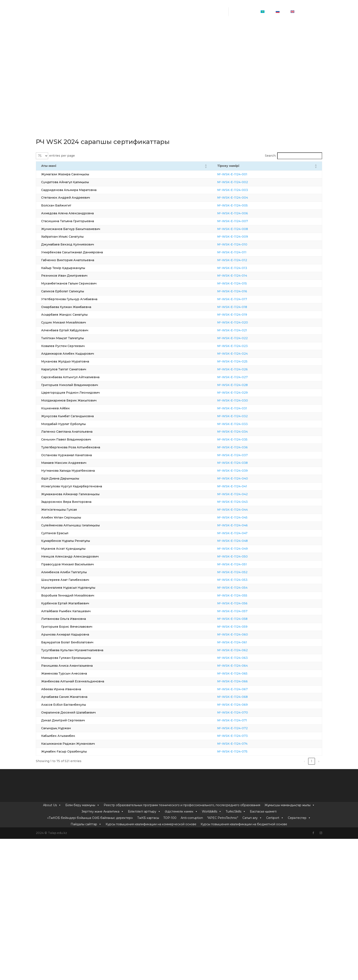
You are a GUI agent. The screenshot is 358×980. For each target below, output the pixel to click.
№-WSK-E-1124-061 (244, 642)
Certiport (275, 48)
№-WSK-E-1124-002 (244, 182)
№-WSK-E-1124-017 (244, 299)
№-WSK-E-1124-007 (244, 221)
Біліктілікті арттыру (144, 41)
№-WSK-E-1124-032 (244, 416)
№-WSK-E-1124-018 (244, 307)
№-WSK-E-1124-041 (244, 486)
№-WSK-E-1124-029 (244, 393)
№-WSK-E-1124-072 (244, 728)
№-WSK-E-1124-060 (244, 634)
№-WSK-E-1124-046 (244, 525)
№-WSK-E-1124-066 (244, 681)
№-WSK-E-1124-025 (244, 361)
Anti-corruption (192, 48)
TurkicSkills (236, 41)
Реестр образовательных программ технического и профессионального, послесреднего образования (182, 35)
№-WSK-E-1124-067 (244, 689)
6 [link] (304, 761)
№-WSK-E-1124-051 (244, 564)
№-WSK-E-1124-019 (244, 315)
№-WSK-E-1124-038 (244, 463)
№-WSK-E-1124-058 (244, 619)
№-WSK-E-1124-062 (244, 650)
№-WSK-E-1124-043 (244, 502)
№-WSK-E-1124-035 (244, 439)
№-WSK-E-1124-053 (244, 580)
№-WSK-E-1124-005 (244, 205)
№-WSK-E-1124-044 (244, 510)
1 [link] (268, 761)
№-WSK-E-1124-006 (244, 213)
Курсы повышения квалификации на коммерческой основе (151, 54)
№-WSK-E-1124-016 (244, 291)
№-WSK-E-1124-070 (244, 712)
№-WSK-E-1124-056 (244, 603)
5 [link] (297, 761)
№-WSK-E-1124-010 (244, 244)
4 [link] (290, 761)
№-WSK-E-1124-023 (244, 346)
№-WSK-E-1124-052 (244, 572)
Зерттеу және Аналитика (103, 41)
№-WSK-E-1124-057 (244, 611)
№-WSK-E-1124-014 (244, 276)
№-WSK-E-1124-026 (244, 369)
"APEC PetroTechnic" (223, 48)
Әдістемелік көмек (181, 41)
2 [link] (275, 761)
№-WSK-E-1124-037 (244, 455)
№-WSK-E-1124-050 (244, 556)
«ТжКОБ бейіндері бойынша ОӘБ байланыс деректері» (90, 48)
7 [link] (312, 761)
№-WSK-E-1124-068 (244, 697)
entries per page (62, 156)
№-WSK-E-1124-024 (244, 354)
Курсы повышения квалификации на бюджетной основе (244, 54)
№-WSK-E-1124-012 (244, 260)
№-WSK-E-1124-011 (244, 252)
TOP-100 (170, 48)
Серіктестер (299, 48)
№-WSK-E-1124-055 (244, 595)
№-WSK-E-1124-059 (244, 627)
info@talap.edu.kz (180, 15)
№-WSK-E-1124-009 (244, 237)
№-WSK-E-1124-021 (244, 330)
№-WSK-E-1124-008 (244, 229)
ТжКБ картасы (148, 48)
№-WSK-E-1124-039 (244, 471)
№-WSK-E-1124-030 (244, 400)
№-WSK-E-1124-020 (244, 322)
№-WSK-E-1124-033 (244, 424)
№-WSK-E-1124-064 (244, 666)
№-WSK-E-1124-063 (244, 658)
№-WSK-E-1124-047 (244, 533)
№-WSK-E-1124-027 (244, 377)
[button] (218, 166)
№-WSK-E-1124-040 (244, 478)
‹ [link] (261, 761)
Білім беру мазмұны (82, 35)
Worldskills (212, 41)
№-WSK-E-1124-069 (244, 705)
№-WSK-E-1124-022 (244, 338)
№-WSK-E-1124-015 (244, 283)
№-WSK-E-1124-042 (244, 494)
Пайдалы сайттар (86, 54)
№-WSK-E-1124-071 (244, 720)
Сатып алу (252, 48)
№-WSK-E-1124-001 (244, 174)
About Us (52, 35)
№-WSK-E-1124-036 (244, 447)
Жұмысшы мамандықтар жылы (290, 35)
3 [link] (283, 761)
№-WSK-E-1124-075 (244, 751)
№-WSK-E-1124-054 (244, 588)
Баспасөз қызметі (263, 41)
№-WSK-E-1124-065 (244, 673)
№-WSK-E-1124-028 (244, 385)
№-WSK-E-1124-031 (244, 408)
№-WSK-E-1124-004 (244, 198)
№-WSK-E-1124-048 (244, 541)
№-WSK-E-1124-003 (244, 190)
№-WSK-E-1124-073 (244, 736)
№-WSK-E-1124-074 (244, 744)
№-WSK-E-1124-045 (244, 517)
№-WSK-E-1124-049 (244, 549)
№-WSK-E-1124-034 (244, 432)
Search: (271, 156)
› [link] (319, 761)
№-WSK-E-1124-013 (244, 268)
